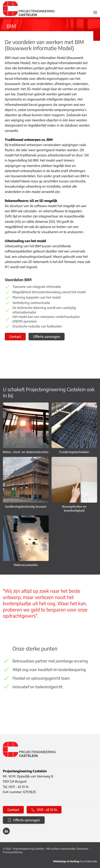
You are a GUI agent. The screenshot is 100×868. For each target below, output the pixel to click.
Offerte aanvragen (47, 336)
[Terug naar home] (29, 9)
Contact (15, 336)
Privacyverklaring (13, 852)
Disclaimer (83, 849)
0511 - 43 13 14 (44, 810)
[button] (95, 12)
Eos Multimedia (89, 861)
